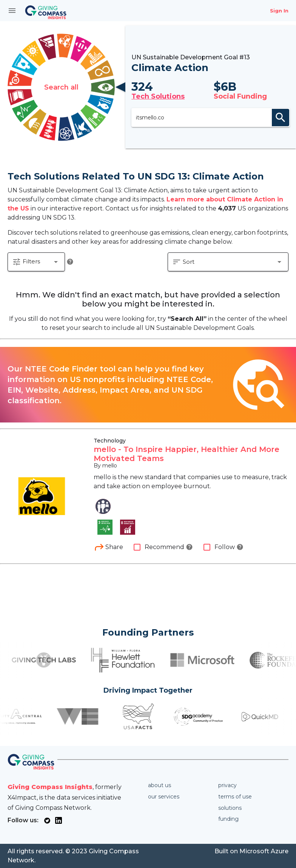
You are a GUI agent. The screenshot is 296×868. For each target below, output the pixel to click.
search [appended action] (281, 118)
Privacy (227, 785)
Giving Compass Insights (50, 787)
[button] (36, 262)
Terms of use (235, 797)
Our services (164, 797)
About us (160, 785)
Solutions (230, 808)
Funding (228, 819)
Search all (61, 87)
